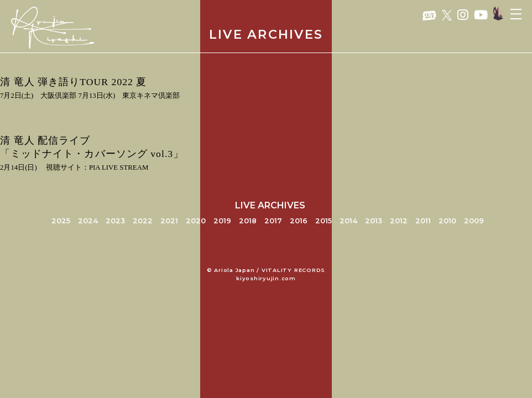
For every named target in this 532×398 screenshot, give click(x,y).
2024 (88, 221)
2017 (273, 221)
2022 (143, 221)
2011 (423, 221)
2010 (447, 221)
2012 (399, 221)
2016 (299, 221)
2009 (474, 221)
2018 (248, 221)
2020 (196, 221)
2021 (169, 221)
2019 (222, 221)
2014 (348, 221)
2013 (374, 221)
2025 (61, 221)
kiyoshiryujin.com (266, 278)
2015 (324, 221)
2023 (115, 221)
